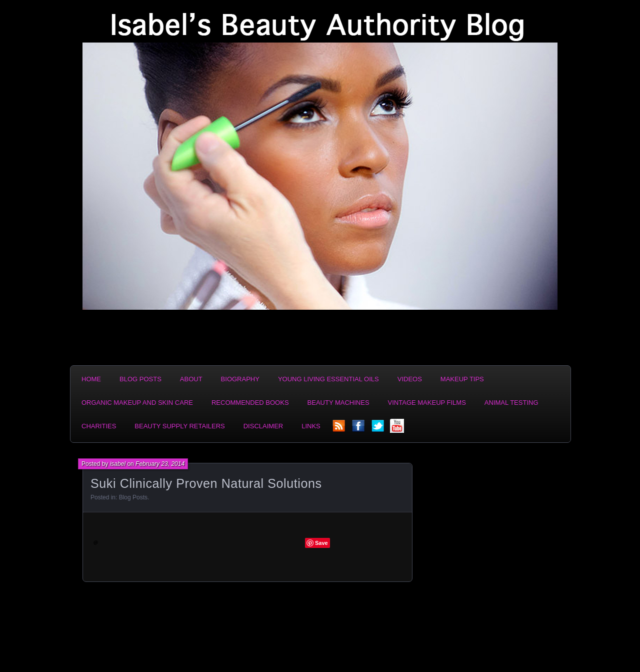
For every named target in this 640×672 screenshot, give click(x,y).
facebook (359, 429)
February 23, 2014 (160, 464)
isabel (118, 464)
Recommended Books (250, 403)
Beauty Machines (338, 403)
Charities (99, 426)
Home (91, 379)
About (191, 379)
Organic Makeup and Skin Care (137, 403)
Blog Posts (140, 379)
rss (339, 429)
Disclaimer (263, 426)
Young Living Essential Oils (328, 379)
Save (321, 543)
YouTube (398, 429)
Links (311, 426)
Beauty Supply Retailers (179, 426)
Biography (240, 379)
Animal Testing (511, 403)
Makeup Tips (462, 379)
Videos (410, 379)
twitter (378, 429)
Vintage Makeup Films (427, 403)
